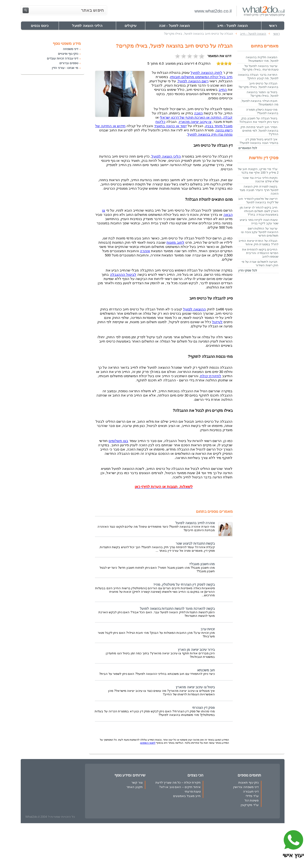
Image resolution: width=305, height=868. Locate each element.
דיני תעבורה (251, 791)
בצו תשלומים (118, 441)
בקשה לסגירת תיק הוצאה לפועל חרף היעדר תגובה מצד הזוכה (259, 190)
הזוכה (198, 113)
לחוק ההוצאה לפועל (206, 73)
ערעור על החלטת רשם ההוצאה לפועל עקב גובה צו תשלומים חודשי (260, 232)
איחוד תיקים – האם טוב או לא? (180, 787)
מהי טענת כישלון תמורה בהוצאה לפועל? (262, 111)
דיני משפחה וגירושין (246, 787)
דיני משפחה (70, 49)
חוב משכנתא (206, 670)
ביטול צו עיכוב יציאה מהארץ (195, 687)
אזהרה (145, 251)
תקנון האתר (135, 787)
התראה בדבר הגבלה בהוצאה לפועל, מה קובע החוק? (258, 76)
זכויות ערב (208, 629)
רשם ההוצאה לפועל (193, 81)
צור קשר (137, 782)
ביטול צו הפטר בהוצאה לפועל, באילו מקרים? (263, 94)
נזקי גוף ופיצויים (68, 54)
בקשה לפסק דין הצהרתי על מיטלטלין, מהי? (184, 585)
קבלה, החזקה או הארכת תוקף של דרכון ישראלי (196, 117)
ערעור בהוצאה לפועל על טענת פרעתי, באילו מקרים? (260, 68)
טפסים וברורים (69, 63)
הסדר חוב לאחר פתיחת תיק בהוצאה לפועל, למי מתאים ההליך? (259, 131)
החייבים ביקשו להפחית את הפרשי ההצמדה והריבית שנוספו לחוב (260, 253)
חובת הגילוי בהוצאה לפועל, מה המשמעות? (260, 103)
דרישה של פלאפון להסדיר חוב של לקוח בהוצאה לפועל (258, 200)
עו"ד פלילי (252, 796)
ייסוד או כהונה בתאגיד (170, 126)
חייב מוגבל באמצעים (187, 796)
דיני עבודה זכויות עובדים (63, 58)
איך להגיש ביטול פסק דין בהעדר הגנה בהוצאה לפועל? (259, 141)
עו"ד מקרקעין (250, 805)
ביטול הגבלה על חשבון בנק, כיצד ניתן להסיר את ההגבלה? (259, 120)
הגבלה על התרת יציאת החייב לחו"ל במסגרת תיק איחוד (258, 242)
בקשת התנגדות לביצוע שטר (195, 544)
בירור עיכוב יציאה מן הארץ (196, 650)
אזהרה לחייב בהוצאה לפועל (195, 523)
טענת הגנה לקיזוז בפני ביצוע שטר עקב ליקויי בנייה (259, 221)
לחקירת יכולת (211, 376)
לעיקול (217, 322)
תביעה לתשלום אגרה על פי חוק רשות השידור (260, 263)
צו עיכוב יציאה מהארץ (195, 122)
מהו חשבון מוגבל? (202, 564)
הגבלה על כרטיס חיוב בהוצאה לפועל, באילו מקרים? (258, 85)
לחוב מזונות (175, 242)
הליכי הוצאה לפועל (166, 156)
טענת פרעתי (193, 791)
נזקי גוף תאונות (248, 782)
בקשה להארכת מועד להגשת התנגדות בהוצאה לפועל (177, 609)
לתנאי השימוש (148, 743)
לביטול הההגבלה (123, 275)
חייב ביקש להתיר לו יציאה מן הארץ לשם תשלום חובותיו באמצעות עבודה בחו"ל (259, 211)
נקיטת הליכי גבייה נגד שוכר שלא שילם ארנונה (260, 179)
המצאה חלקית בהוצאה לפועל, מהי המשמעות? (262, 59)
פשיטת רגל (252, 800)
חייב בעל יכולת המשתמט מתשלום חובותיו (201, 77)
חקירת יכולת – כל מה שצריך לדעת (178, 782)
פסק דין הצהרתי (204, 708)
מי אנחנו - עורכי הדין (65, 68)
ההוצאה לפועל (194, 309)
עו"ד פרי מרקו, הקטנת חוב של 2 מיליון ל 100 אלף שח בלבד (258, 171)
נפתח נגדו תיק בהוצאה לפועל (210, 134)
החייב (223, 90)
